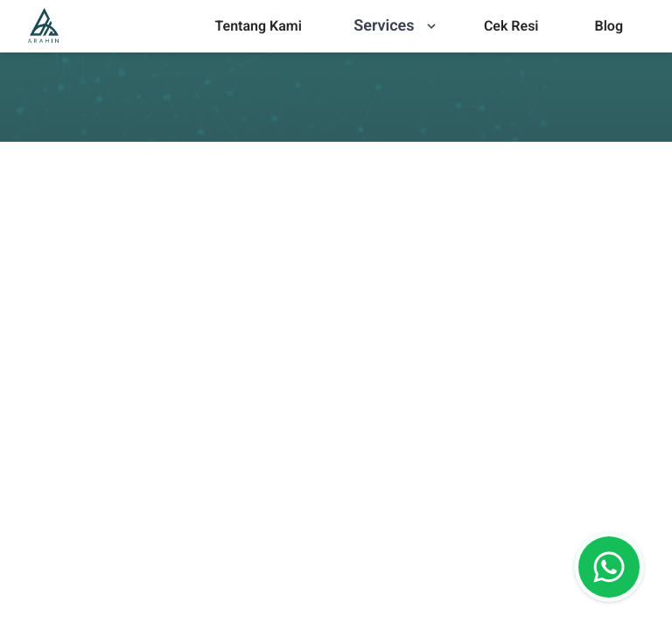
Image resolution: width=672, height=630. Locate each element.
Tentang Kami (258, 26)
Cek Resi (511, 26)
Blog (609, 26)
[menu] (258, 26)
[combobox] (25, 465)
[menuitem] (258, 26)
